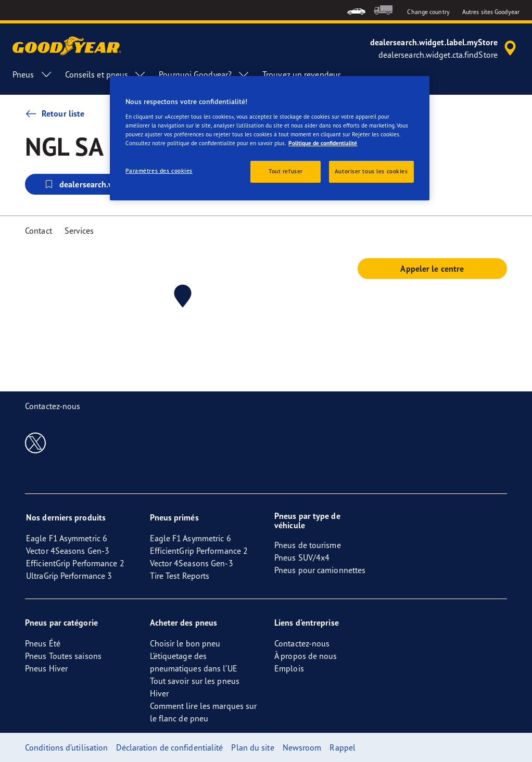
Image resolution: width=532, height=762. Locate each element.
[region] (269, 138)
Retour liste (55, 113)
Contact (39, 231)
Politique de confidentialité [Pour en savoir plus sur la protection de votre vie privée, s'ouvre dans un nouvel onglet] (323, 143)
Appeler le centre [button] (432, 269)
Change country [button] (428, 12)
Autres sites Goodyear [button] (491, 12)
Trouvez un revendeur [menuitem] (301, 74)
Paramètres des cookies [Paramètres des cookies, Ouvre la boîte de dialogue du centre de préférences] (159, 171)
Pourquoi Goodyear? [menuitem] (204, 74)
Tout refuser (286, 171)
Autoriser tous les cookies (371, 171)
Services (79, 231)
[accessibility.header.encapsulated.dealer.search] (445, 48)
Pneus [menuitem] (33, 74)
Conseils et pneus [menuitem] (106, 74)
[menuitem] (356, 10)
